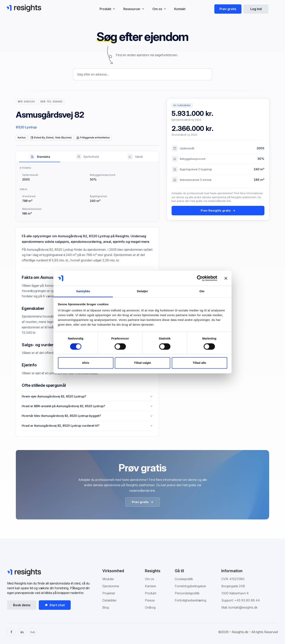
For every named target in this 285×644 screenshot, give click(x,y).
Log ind (256, 9)
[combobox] (142, 74)
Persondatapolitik (187, 593)
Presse (150, 600)
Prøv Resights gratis (218, 210)
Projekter (109, 593)
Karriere (150, 586)
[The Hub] (33, 632)
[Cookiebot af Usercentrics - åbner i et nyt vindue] (200, 278)
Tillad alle (199, 363)
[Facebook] (11, 632)
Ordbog (150, 607)
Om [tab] (202, 291)
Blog (106, 607)
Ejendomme (111, 586)
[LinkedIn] (22, 632)
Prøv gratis (228, 9)
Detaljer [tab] (142, 291)
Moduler (108, 579)
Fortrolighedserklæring (190, 600)
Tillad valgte (142, 363)
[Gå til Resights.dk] (24, 8)
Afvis (86, 363)
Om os (150, 579)
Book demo (22, 605)
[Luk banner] (226, 278)
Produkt (151, 593)
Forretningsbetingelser (190, 586)
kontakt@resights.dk (243, 607)
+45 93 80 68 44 (247, 600)
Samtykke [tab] (83, 291)
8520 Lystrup (26, 127)
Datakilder (109, 600)
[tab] (40, 157)
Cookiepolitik (184, 579)
